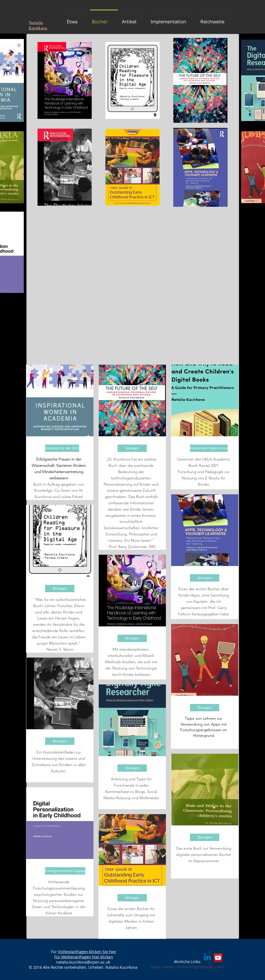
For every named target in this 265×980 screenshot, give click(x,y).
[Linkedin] (207, 958)
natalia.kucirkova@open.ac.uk (83, 962)
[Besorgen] (60, 589)
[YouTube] (218, 958)
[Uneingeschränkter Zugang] (65, 871)
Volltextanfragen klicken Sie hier (87, 952)
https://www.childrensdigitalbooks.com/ (188, 967)
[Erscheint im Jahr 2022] (62, 448)
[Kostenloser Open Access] (209, 448)
